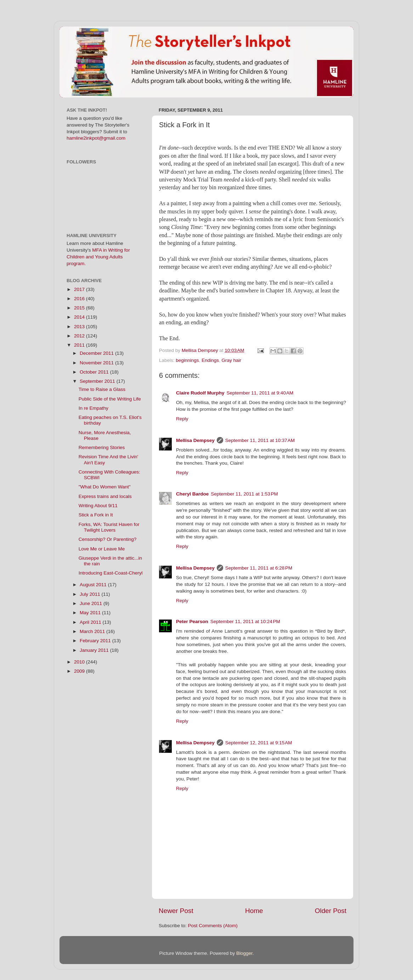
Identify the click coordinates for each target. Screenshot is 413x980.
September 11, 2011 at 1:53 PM (244, 494)
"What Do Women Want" (105, 487)
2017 (80, 289)
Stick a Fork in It (96, 515)
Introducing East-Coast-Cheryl (111, 573)
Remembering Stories (102, 447)
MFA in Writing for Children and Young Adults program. (98, 257)
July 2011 (91, 594)
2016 (80, 299)
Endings (210, 360)
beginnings (187, 360)
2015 (80, 308)
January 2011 (95, 650)
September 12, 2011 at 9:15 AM (259, 743)
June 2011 (92, 603)
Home (254, 911)
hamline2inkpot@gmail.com (96, 138)
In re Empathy (94, 408)
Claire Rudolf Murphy (200, 393)
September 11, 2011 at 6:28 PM (259, 568)
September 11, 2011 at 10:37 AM (260, 440)
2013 (80, 327)
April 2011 (91, 622)
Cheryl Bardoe (192, 494)
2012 (80, 336)
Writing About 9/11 (98, 506)
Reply (182, 419)
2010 (80, 662)
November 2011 (97, 363)
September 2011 (98, 381)
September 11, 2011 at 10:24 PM (245, 621)
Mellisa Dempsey (195, 440)
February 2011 (96, 641)
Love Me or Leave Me (102, 549)
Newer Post (176, 911)
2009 (80, 671)
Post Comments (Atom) (213, 926)
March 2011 (93, 631)
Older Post (331, 911)
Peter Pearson (192, 621)
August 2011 (94, 585)
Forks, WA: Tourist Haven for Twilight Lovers (109, 527)
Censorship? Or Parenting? (108, 539)
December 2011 (97, 353)
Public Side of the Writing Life (110, 399)
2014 (80, 317)
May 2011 (91, 613)
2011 (80, 345)
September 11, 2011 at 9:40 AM (260, 393)
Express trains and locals (105, 496)
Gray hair (231, 360)
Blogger (244, 953)
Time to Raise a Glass (102, 389)
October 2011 (95, 372)
